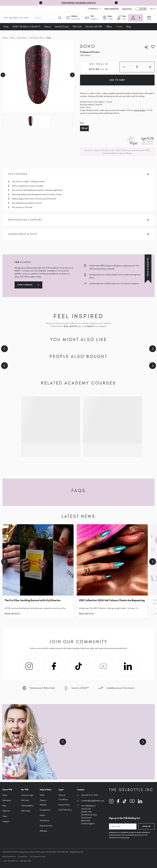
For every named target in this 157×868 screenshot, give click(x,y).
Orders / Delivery (43, 802)
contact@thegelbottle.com (93, 801)
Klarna (42, 815)
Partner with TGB (94, 27)
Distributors (45, 820)
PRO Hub (77, 27)
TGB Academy (27, 806)
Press (5, 816)
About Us (6, 811)
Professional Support (79, 220)
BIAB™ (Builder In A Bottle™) (26, 27)
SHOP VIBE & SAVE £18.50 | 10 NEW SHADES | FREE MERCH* (73, 3)
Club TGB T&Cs (65, 810)
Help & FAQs (127, 9)
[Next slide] (153, 349)
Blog (4, 806)
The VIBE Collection (121, 150)
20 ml (84, 128)
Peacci (47, 27)
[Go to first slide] (116, 3)
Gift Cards (26, 811)
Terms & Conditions (63, 797)
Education (7, 800)
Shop (6, 27)
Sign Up (147, 826)
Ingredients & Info (79, 234)
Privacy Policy (64, 805)
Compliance (45, 810)
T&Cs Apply (106, 3)
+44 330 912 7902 (90, 795)
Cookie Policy (23, 856)
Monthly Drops (62, 27)
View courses (25, 285)
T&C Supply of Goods (37, 856)
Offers (109, 27)
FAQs (42, 795)
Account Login (27, 795)
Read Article (13, 614)
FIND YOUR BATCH (112, 9)
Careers (6, 821)
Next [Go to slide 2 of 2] (72, 74)
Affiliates (43, 831)
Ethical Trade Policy (9, 856)
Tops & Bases (140, 110)
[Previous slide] (41, 3)
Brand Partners (46, 826)
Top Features (78, 174)
